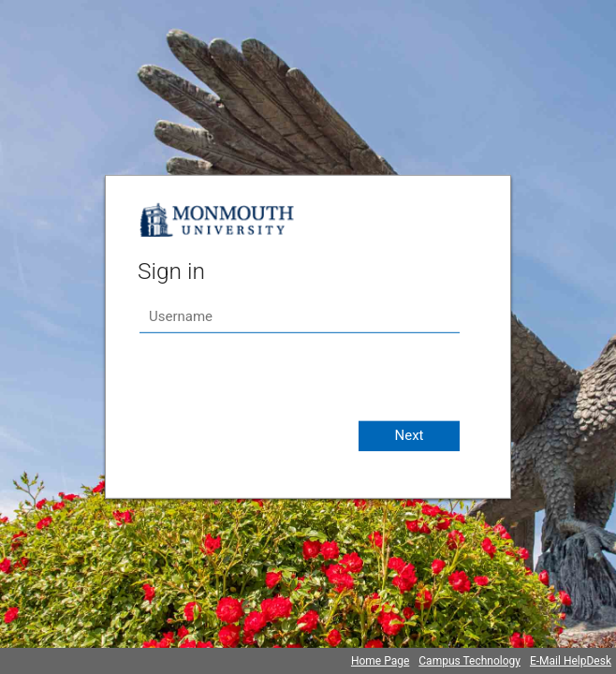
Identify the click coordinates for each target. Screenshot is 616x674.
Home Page (380, 661)
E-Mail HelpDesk (571, 661)
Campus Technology (469, 661)
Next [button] (409, 435)
